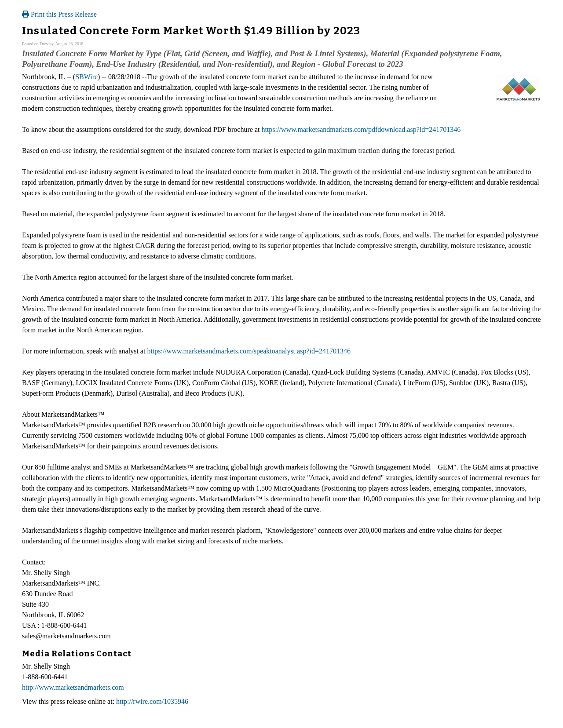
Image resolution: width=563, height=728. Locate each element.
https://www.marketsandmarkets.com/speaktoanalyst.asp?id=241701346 (249, 351)
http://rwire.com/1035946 (152, 701)
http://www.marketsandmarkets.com (73, 687)
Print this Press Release (59, 14)
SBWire (86, 77)
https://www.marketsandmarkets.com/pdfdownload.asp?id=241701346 (361, 129)
